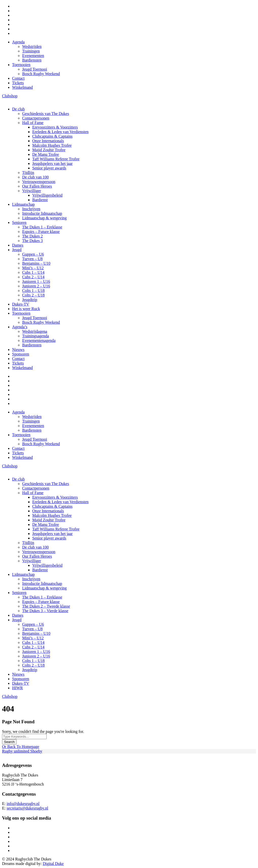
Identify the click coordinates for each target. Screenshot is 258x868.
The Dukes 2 (33, 236)
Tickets (18, 83)
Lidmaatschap (23, 204)
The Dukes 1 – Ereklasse (42, 227)
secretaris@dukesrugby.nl (27, 808)
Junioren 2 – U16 (36, 286)
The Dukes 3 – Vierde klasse (45, 611)
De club (18, 109)
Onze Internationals (48, 141)
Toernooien (21, 65)
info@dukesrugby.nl (23, 804)
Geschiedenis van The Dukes (46, 114)
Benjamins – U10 (36, 263)
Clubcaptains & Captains (52, 136)
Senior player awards (49, 168)
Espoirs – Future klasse (41, 232)
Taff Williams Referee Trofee (56, 159)
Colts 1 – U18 (33, 291)
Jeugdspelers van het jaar (52, 163)
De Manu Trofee (46, 154)
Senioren (19, 222)
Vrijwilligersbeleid (47, 195)
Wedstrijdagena (35, 331)
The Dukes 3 (33, 241)
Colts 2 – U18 (33, 295)
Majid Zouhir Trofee (49, 150)
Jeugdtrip (30, 300)
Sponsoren (21, 354)
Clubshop (10, 96)
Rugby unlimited (16, 751)
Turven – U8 (32, 259)
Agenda (18, 42)
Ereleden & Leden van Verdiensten (60, 132)
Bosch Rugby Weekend (41, 74)
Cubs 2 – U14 (33, 277)
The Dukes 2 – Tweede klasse (46, 606)
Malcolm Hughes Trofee (52, 145)
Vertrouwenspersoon (39, 182)
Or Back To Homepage (21, 747)
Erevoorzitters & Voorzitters (55, 127)
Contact (18, 78)
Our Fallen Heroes (37, 186)
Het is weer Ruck (26, 309)
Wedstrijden (32, 47)
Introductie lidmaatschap (42, 213)
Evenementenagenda (39, 340)
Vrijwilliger (32, 191)
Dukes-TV (21, 304)
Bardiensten (32, 60)
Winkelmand (22, 87)
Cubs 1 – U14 (33, 272)
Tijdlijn (28, 173)
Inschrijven (31, 209)
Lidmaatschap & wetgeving (44, 218)
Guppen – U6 (33, 254)
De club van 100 (35, 177)
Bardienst (40, 200)
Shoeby (36, 751)
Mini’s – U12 (33, 268)
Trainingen (31, 51)
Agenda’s (20, 327)
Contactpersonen (36, 118)
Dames (18, 245)
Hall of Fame (33, 123)
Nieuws (18, 350)
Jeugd (17, 250)
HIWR (18, 688)
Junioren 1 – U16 (36, 281)
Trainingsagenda (36, 336)
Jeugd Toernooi (35, 69)
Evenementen (33, 56)
